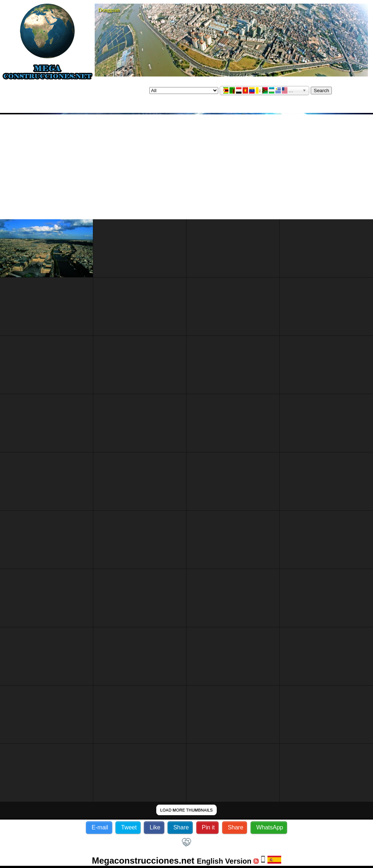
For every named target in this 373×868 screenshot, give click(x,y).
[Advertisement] (186, 167)
